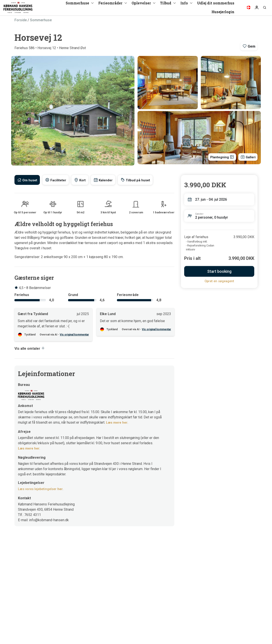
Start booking (219, 271)
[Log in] (257, 9)
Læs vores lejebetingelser (42, 490)
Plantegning (219, 156)
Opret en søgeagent (219, 281)
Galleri (247, 156)
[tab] (28, 180)
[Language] (249, 9)
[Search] (265, 9)
